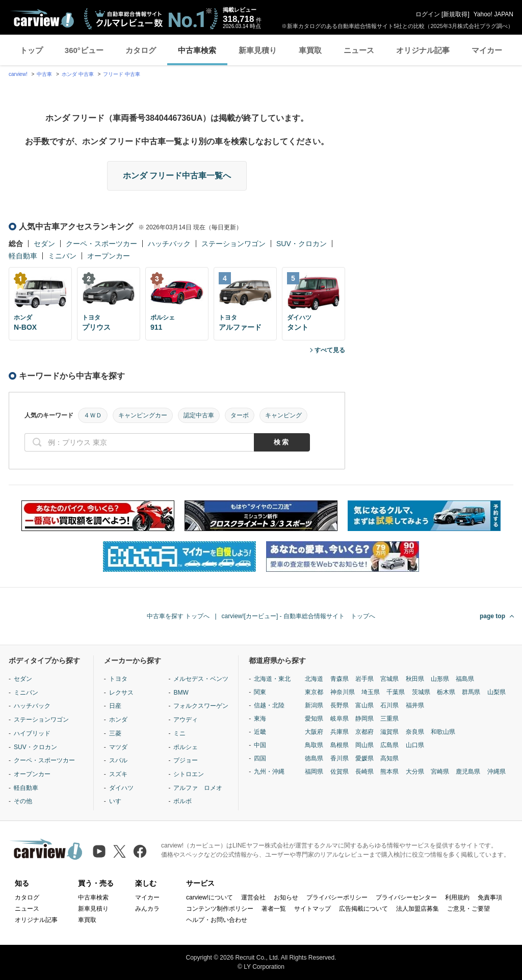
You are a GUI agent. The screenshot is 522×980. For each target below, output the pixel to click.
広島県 (389, 745)
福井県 (415, 705)
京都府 (364, 732)
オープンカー (109, 256)
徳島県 (314, 758)
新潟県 (314, 705)
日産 (115, 706)
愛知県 (314, 719)
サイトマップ (312, 909)
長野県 (340, 705)
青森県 (340, 679)
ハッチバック (169, 244)
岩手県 (364, 679)
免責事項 (490, 897)
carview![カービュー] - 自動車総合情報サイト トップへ (298, 616)
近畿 (260, 732)
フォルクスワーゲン (201, 706)
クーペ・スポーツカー (101, 244)
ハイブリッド (32, 733)
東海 (260, 719)
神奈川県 (343, 692)
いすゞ (118, 801)
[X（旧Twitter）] (120, 851)
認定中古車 (199, 415)
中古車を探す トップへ (178, 616)
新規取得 (455, 14)
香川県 (340, 758)
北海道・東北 (272, 679)
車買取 (310, 50)
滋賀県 (389, 732)
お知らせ (286, 897)
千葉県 (396, 692)
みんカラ (147, 909)
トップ (31, 50)
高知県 (389, 758)
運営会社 (253, 897)
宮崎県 (440, 772)
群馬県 (471, 692)
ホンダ (118, 720)
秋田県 (415, 679)
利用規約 (457, 897)
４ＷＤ (93, 415)
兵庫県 (340, 732)
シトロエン (189, 774)
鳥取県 (314, 745)
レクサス (121, 693)
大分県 (415, 772)
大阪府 (314, 732)
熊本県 (389, 772)
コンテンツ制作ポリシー (220, 909)
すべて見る (330, 350)
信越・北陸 (269, 705)
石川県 (389, 705)
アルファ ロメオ (198, 788)
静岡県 (364, 719)
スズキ (118, 774)
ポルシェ (186, 747)
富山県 (364, 705)
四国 (260, 758)
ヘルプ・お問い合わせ (217, 920)
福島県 (465, 679)
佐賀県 (340, 772)
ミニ (179, 733)
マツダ (118, 747)
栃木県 (446, 692)
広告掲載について (363, 909)
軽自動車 (23, 256)
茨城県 (421, 692)
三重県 (389, 719)
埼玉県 (371, 692)
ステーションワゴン (233, 244)
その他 (23, 801)
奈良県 (415, 732)
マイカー (487, 50)
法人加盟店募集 (417, 909)
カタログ (141, 50)
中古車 (44, 74)
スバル (118, 760)
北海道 (314, 679)
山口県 (415, 745)
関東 (260, 692)
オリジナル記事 (423, 50)
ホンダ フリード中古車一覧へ (177, 176)
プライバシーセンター (406, 897)
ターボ (240, 415)
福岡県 (314, 772)
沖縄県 (497, 772)
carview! (18, 74)
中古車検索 (197, 50)
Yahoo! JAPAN (493, 14)
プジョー (186, 760)
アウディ (186, 720)
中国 (260, 745)
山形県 (440, 679)
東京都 (314, 692)
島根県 (340, 745)
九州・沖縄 (269, 772)
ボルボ (182, 801)
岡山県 (364, 745)
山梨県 (497, 692)
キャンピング (283, 415)
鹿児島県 (468, 772)
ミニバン (62, 256)
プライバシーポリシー (337, 897)
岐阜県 (340, 719)
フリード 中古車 (122, 74)
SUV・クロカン (302, 244)
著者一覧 (274, 909)
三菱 (115, 733)
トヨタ (118, 679)
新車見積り (258, 50)
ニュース (359, 50)
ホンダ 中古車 (78, 74)
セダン (44, 244)
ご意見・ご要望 (468, 909)
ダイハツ (121, 788)
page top (492, 616)
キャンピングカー (143, 415)
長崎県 (364, 772)
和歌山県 (443, 732)
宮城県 (389, 679)
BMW (181, 693)
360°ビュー (84, 50)
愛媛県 (364, 758)
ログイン (428, 14)
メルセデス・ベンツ (201, 679)
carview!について (210, 897)
